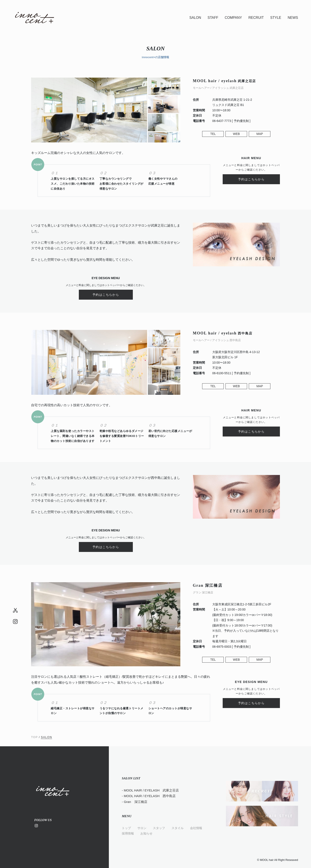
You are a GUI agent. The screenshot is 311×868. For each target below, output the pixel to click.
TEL (213, 134)
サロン (142, 828)
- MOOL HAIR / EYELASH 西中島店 (149, 796)
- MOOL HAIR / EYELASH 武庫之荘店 (150, 790)
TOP (34, 737)
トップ (126, 828)
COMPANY (233, 18)
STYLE (276, 18)
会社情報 (196, 828)
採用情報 (128, 833)
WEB (236, 134)
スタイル (178, 828)
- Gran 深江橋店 (135, 802)
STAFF (213, 18)
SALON (195, 18)
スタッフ (159, 828)
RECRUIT (256, 18)
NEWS (293, 18)
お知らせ (146, 833)
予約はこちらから (251, 179)
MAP (260, 134)
